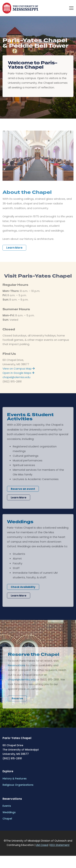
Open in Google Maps (18, 376)
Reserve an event (23, 491)
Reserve (17, 701)
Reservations (17, 668)
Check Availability (23, 590)
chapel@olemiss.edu (16, 380)
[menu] (71, 8)
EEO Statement (60, 845)
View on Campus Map (19, 371)
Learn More (14, 250)
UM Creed (42, 845)
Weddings (9, 812)
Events (7, 806)
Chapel (7, 819)
